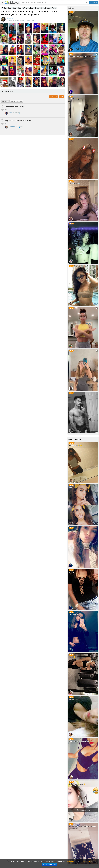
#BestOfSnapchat (36, 8)
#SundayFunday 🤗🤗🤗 (76, 445)
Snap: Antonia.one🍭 (75, 184)
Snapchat (6, 8)
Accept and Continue (49, 865)
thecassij (71, 572)
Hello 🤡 (71, 488)
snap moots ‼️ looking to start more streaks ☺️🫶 (82, 57)
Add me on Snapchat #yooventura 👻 (79, 742)
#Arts (25, 8)
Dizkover (12, 3)
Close (62, 97)
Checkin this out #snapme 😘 (77, 784)
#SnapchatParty (50, 8)
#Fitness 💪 (72, 657)
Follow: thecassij (73, 530)
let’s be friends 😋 (74, 99)
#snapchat (17, 8)
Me (70, 14)
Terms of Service (85, 861)
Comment (53, 97)
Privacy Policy (71, 861)
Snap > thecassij (73, 615)
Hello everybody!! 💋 (74, 699)
